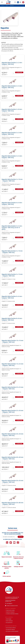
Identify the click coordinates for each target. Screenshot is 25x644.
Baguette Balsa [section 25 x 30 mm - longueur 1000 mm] (12, 411)
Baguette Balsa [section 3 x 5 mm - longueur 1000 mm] (12, 157)
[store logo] (8, 2)
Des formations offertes (11, 628)
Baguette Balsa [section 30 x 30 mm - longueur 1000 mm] (12, 435)
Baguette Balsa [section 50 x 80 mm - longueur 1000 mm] (12, 503)
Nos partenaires (9, 623)
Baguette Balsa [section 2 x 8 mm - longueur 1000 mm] (12, 110)
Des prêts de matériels (10, 630)
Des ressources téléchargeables (12, 631)
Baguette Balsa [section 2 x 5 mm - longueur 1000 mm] (12, 87)
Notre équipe (9, 619)
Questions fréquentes (10, 612)
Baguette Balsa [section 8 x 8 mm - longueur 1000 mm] (12, 319)
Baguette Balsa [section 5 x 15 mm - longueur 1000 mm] (12, 275)
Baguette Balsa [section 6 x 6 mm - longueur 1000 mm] (12, 297)
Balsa (7, 6)
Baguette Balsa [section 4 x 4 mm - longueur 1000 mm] (12, 203)
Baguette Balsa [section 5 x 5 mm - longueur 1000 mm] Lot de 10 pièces (12, 228)
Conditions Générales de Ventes (12, 614)
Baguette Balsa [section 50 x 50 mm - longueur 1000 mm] (12, 481)
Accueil (3, 6)
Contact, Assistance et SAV (12, 606)
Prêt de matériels (7, 576)
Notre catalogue (9, 621)
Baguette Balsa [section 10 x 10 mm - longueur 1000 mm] (12, 341)
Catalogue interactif (18, 567)
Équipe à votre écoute (7, 557)
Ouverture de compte (10, 610)
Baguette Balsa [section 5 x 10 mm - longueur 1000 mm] (12, 252)
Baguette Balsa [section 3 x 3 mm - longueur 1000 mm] (12, 133)
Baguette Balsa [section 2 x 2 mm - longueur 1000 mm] (12, 63)
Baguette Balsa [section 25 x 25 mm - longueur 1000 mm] (12, 388)
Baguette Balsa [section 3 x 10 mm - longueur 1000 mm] (12, 180)
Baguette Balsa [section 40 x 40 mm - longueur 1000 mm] (12, 458)
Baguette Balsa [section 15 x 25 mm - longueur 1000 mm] (12, 365)
